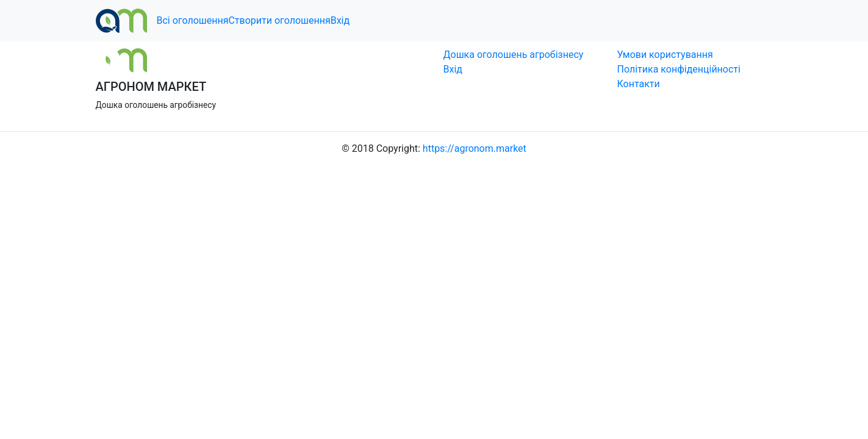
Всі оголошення (193, 20)
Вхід (340, 20)
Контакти (639, 84)
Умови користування (665, 55)
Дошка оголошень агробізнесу (514, 55)
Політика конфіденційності (679, 69)
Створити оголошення (279, 20)
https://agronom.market (475, 148)
